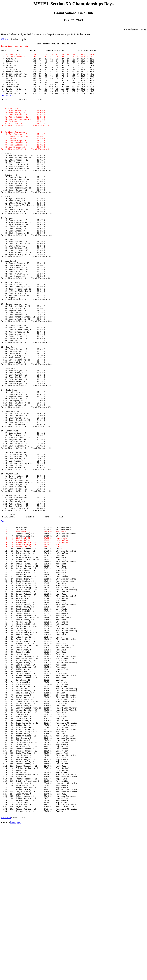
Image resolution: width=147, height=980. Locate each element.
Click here (6, 39)
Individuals (7, 106)
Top (3, 617)
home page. (16, 976)
